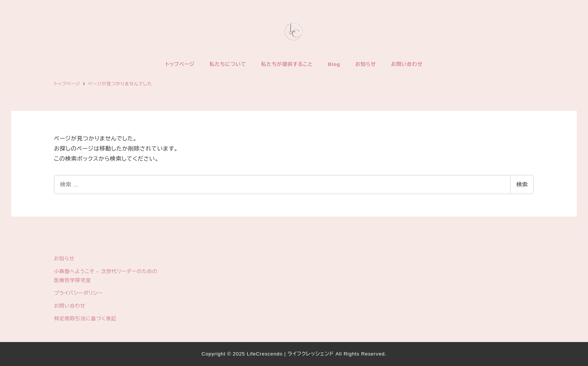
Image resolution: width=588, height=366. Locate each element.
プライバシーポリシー (78, 293)
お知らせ (64, 259)
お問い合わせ (70, 306)
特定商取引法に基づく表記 (85, 319)
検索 (522, 184)
